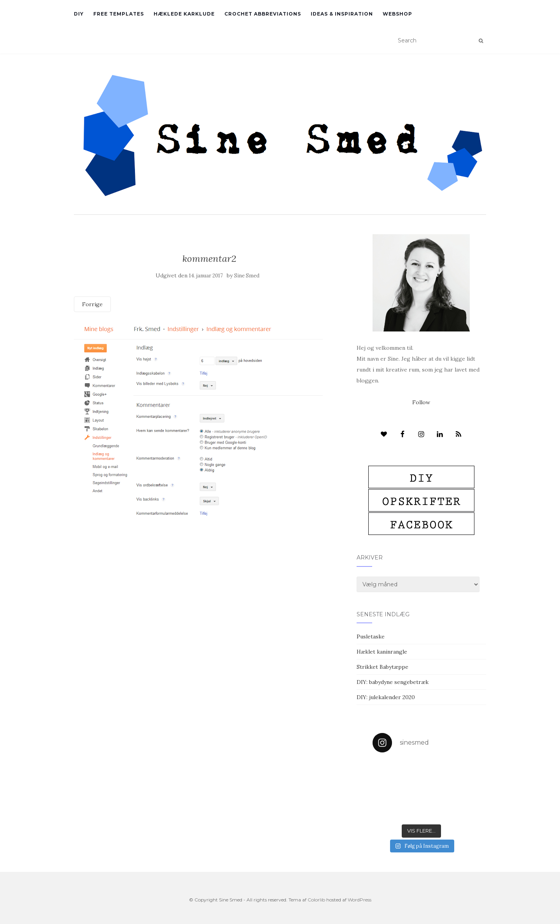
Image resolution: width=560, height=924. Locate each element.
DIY (79, 14)
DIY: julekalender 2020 (386, 697)
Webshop (397, 14)
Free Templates (119, 14)
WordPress (360, 900)
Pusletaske (371, 636)
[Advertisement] (209, 575)
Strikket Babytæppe (382, 667)
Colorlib (316, 900)
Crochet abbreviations (263, 14)
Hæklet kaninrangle (382, 652)
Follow (421, 402)
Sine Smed (247, 276)
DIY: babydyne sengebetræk (393, 682)
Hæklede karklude (184, 14)
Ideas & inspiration (342, 14)
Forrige (92, 304)
